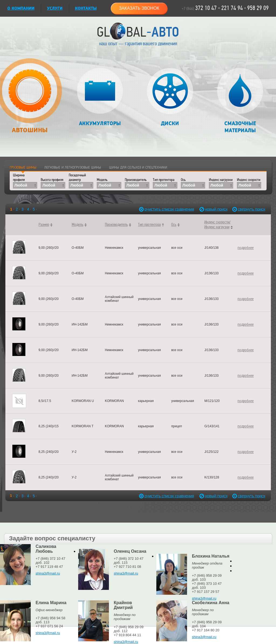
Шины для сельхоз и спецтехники (138, 167)
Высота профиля (52, 180)
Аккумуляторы (100, 97)
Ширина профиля (19, 177)
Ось (183, 180)
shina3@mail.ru (48, 573)
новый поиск (216, 209)
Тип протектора (164, 180)
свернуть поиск (250, 209)
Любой (21, 185)
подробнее (246, 248)
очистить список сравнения (156, 209)
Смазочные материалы (240, 101)
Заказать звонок (139, 8)
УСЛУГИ (55, 8)
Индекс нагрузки (221, 180)
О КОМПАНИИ (21, 8)
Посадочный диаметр (77, 177)
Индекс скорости (249, 180)
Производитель (136, 180)
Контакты (86, 8)
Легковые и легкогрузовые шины (73, 167)
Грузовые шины (23, 167)
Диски (170, 97)
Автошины (30, 99)
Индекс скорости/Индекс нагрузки (217, 225)
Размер (44, 225)
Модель (102, 180)
